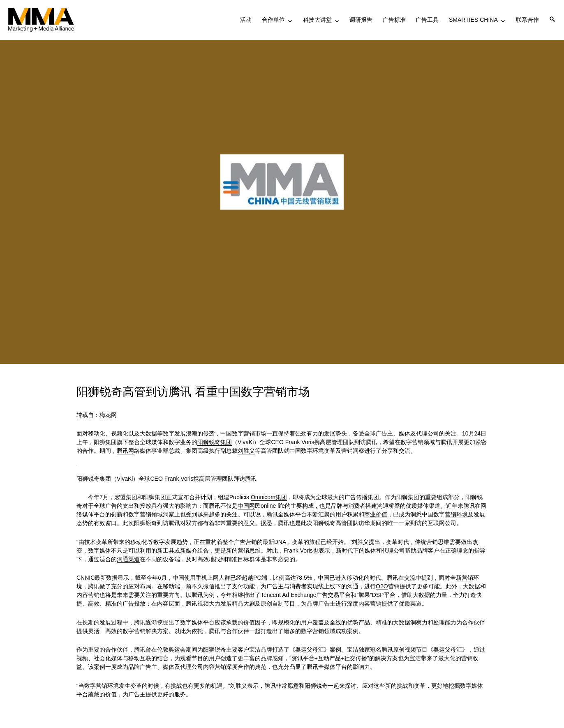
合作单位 (273, 20)
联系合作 (527, 20)
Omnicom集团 (269, 497)
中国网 (246, 506)
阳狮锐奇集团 (215, 442)
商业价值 (376, 514)
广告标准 (394, 20)
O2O (382, 586)
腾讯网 (125, 451)
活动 (246, 20)
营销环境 (456, 514)
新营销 (465, 578)
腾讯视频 (197, 604)
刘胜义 (246, 451)
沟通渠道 (128, 559)
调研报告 (361, 20)
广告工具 (427, 20)
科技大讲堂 (317, 20)
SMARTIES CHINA (473, 20)
